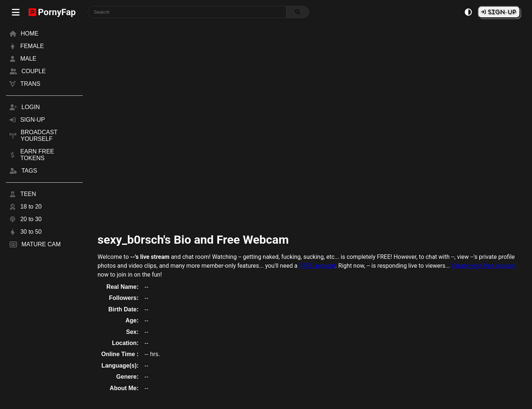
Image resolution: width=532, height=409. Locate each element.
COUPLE (34, 71)
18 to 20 (31, 207)
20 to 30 (31, 219)
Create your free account (484, 266)
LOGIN (31, 107)
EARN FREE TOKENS (37, 155)
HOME (30, 33)
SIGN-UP (501, 12)
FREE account (317, 266)
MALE (28, 59)
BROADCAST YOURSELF (39, 136)
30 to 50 (31, 232)
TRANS (30, 84)
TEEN (28, 194)
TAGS (29, 171)
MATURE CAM (41, 244)
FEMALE (32, 46)
